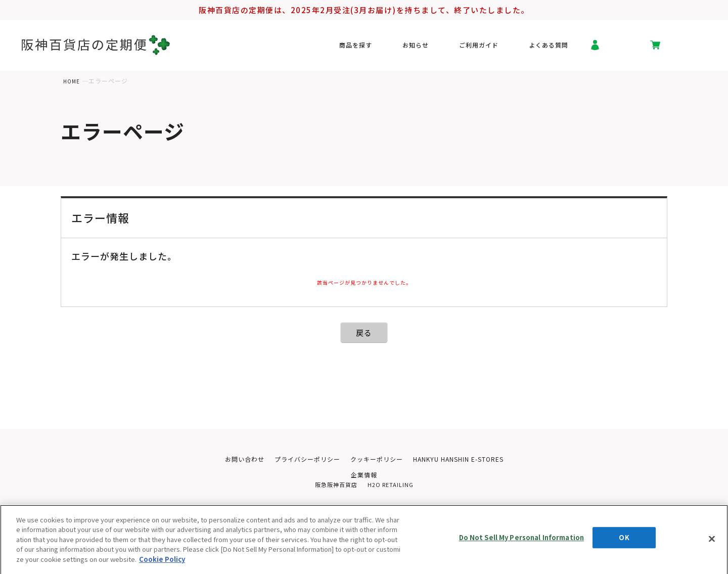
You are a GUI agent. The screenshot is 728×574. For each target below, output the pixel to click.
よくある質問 (549, 48)
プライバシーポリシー (303, 459)
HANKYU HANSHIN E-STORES (464, 459)
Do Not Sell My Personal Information (522, 545)
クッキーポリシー (377, 459)
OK (624, 545)
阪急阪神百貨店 (334, 487)
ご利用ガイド (488, 48)
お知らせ (435, 48)
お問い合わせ (236, 459)
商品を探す (385, 48)
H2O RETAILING (392, 487)
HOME (73, 81)
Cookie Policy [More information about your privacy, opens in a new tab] (162, 564)
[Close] (712, 544)
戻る (364, 333)
